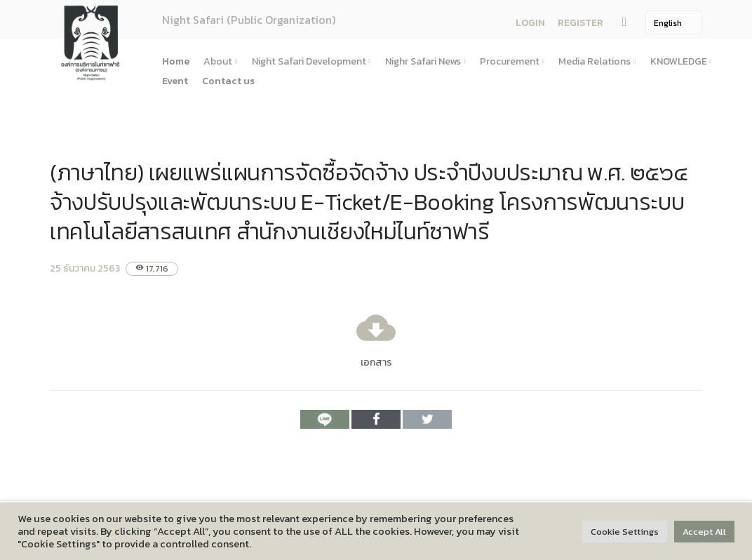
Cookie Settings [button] (625, 532)
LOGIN (530, 23)
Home (176, 61)
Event (175, 81)
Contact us (228, 81)
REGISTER (580, 23)
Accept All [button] (704, 532)
